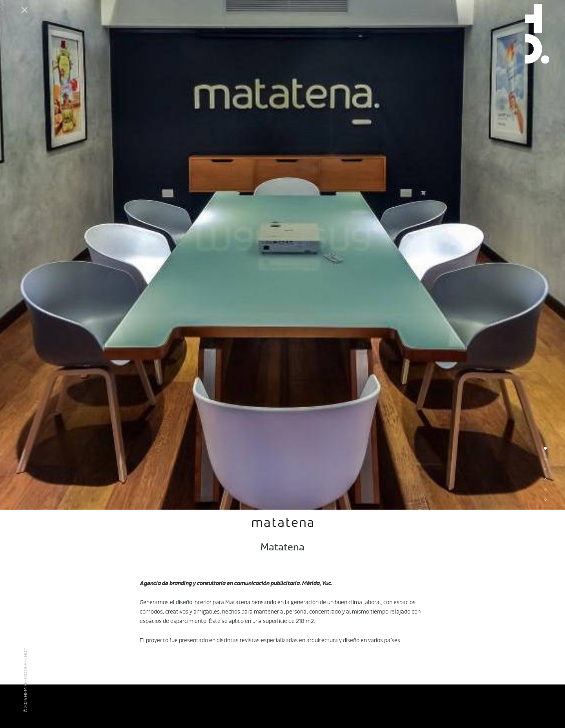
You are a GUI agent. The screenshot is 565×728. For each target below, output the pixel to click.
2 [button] (545, 459)
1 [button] (545, 449)
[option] (282, 255)
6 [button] (545, 500)
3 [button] (545, 470)
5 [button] (545, 490)
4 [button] (545, 480)
